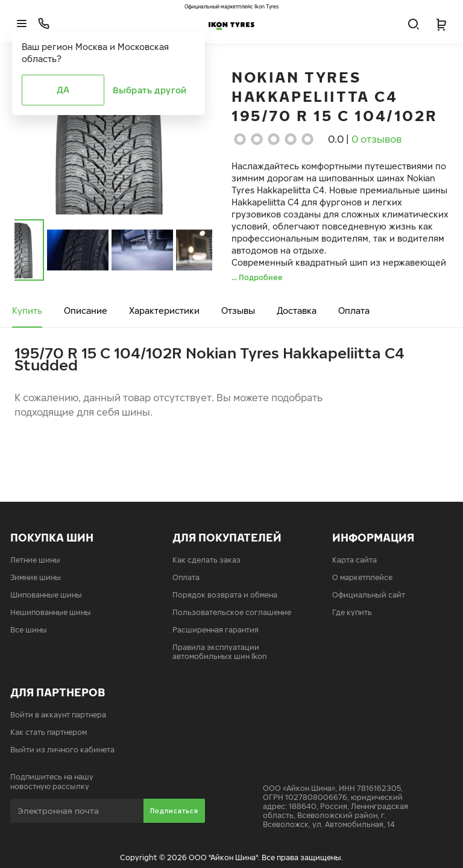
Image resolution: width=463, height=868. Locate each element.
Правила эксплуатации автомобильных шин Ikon (220, 652)
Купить (27, 311)
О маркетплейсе (362, 577)
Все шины (29, 630)
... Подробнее (257, 277)
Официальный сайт (369, 595)
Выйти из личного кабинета (62, 750)
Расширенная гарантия (216, 630)
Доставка (297, 311)
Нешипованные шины (51, 612)
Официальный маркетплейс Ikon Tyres (231, 7)
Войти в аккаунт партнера (58, 715)
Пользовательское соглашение (232, 612)
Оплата (354, 311)
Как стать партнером (49, 732)
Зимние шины (36, 577)
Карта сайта (354, 560)
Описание (86, 311)
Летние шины (35, 560)
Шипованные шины (46, 595)
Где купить (352, 612)
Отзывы (238, 311)
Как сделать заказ (206, 560)
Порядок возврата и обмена (225, 595)
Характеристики (164, 311)
